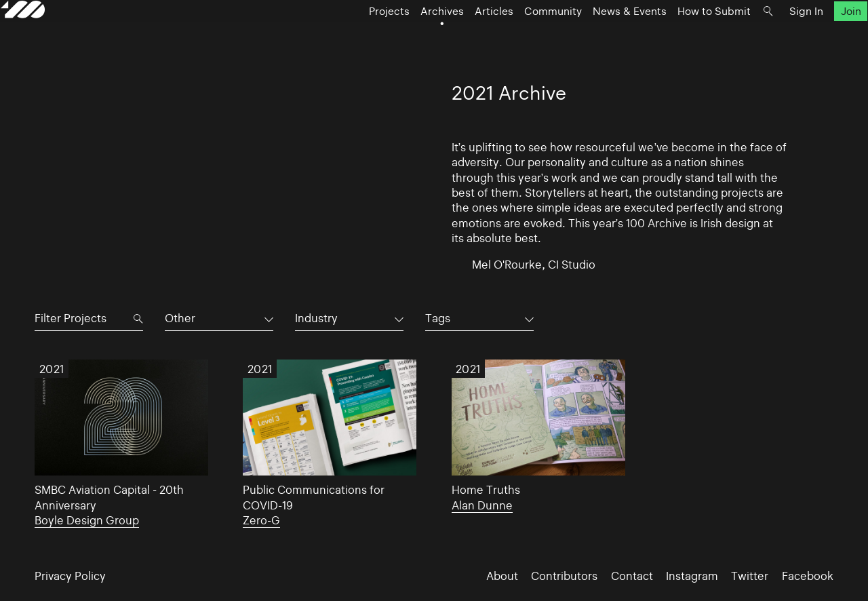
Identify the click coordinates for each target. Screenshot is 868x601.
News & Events (596, 38)
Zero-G (261, 520)
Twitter (750, 576)
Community (519, 38)
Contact (632, 576)
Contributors (564, 576)
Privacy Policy (70, 576)
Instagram (692, 576)
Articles (460, 38)
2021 (52, 369)
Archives (408, 38)
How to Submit (680, 38)
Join (816, 38)
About (502, 576)
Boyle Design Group (87, 520)
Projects (355, 38)
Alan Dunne (482, 505)
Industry (316, 318)
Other (180, 318)
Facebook (808, 576)
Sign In (772, 38)
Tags (438, 318)
